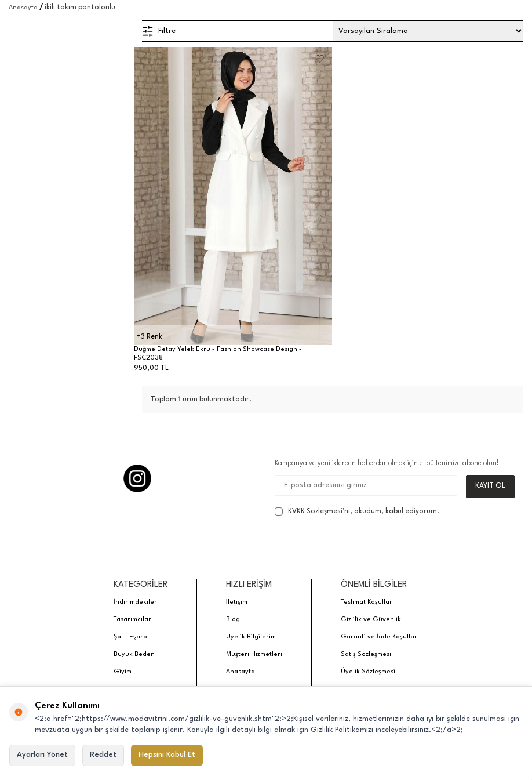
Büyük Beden (134, 655)
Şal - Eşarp (130, 638)
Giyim (123, 672)
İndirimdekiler (135, 603)
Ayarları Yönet (42, 755)
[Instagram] (137, 478)
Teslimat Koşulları (367, 603)
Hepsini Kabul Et (167, 755)
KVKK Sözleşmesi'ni (319, 512)
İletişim (237, 603)
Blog (233, 620)
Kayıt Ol (490, 486)
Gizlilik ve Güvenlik (371, 620)
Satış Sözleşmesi (366, 655)
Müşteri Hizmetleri (254, 655)
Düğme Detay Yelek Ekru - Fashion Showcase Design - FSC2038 (218, 354)
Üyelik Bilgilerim (251, 638)
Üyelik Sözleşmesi (368, 672)
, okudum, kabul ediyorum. (357, 512)
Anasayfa (23, 8)
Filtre (159, 31)
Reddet (103, 755)
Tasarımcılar (132, 620)
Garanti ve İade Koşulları (380, 638)
